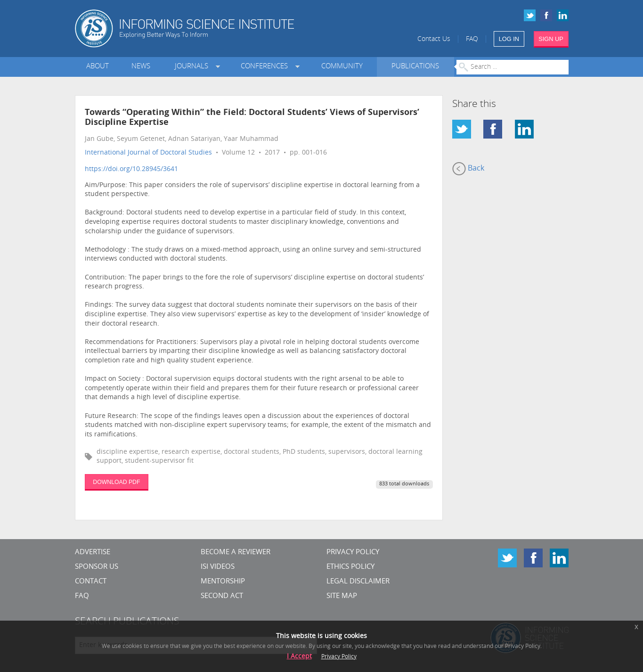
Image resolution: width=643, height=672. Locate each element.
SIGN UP (551, 39)
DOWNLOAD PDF (116, 482)
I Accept (299, 657)
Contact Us (434, 39)
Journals (193, 67)
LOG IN (509, 39)
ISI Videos (218, 567)
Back (468, 169)
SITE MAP (342, 596)
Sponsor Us (97, 567)
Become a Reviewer (236, 553)
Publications (415, 67)
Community (342, 67)
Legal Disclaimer (358, 582)
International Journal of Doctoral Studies (148, 153)
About (98, 67)
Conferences (266, 67)
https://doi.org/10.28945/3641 (131, 169)
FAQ (472, 39)
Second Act (222, 596)
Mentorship (223, 582)
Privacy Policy (353, 553)
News (141, 67)
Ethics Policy (350, 567)
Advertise (93, 553)
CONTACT (91, 582)
